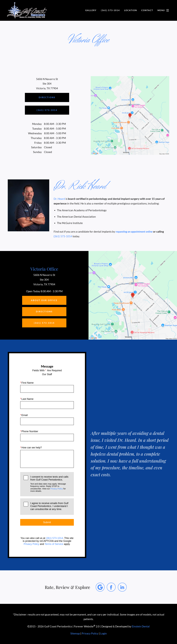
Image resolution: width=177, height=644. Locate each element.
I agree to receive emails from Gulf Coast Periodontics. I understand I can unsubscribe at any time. (49, 506)
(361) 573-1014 (54, 538)
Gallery (91, 10)
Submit (47, 522)
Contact (147, 10)
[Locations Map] (130, 115)
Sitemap (75, 633)
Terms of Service (54, 544)
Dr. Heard (59, 199)
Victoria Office (44, 269)
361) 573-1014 (63, 236)
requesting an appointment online (134, 232)
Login (104, 633)
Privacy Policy (57, 489)
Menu (164, 10)
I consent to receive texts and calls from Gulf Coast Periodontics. (50, 484)
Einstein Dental (141, 626)
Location (131, 10)
